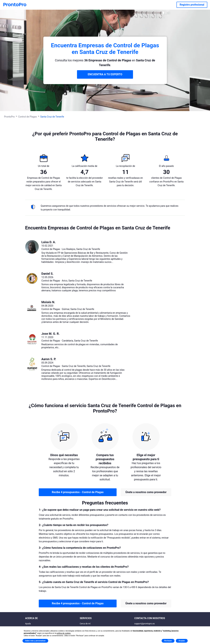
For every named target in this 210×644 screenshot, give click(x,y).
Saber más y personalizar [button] (35, 641)
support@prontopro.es (145, 624)
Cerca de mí (85, 624)
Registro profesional (192, 5)
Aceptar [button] (182, 641)
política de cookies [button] (64, 633)
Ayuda (28, 624)
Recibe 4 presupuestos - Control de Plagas (78, 492)
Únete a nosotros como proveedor (146, 492)
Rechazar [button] (168, 641)
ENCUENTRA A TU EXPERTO (105, 74)
